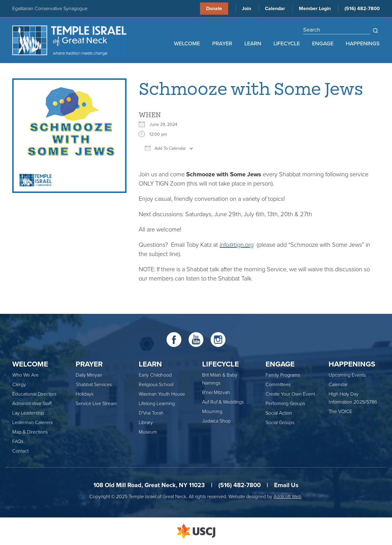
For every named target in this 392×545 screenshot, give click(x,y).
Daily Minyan (89, 375)
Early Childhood (155, 375)
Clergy (19, 385)
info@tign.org (237, 245)
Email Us (286, 485)
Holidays (85, 394)
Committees (278, 385)
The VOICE (340, 412)
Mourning (212, 412)
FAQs (18, 442)
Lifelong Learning (157, 404)
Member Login (315, 9)
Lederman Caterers (32, 423)
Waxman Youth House (162, 394)
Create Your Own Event (290, 394)
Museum (148, 432)
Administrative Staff (32, 404)
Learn (253, 43)
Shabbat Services (94, 385)
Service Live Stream (96, 404)
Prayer (222, 43)
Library (146, 423)
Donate (214, 9)
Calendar (275, 9)
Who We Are (25, 375)
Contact (20, 451)
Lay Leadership (28, 413)
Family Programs (283, 375)
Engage (323, 43)
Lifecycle (287, 43)
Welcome (187, 43)
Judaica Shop (216, 421)
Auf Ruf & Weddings (223, 402)
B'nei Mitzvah (216, 393)
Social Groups (280, 423)
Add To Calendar (165, 148)
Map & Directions (30, 432)
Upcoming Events (347, 375)
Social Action (279, 413)
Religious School (156, 385)
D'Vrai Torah (151, 413)
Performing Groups (285, 404)
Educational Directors (34, 394)
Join (247, 9)
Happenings (363, 43)
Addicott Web (287, 497)
